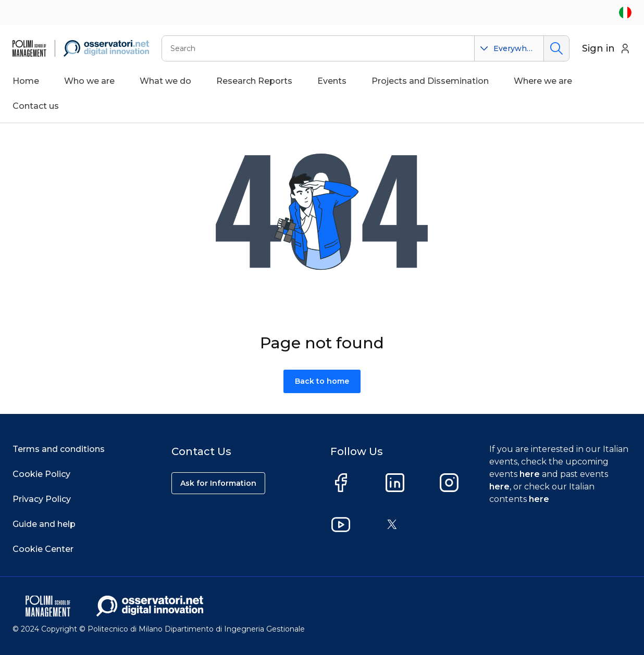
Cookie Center (43, 549)
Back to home (322, 381)
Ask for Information (218, 483)
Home (26, 81)
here (530, 474)
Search (556, 48)
